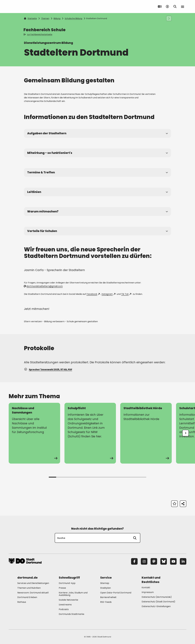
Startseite (30, 18)
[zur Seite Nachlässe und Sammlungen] (34, 433)
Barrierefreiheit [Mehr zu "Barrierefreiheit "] (108, 597)
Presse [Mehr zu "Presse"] (62, 588)
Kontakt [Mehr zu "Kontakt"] (146, 587)
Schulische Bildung (73, 18)
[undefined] (186, 433)
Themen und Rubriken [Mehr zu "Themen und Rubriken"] (29, 588)
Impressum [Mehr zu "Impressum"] (148, 592)
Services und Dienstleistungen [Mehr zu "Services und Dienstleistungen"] (33, 583)
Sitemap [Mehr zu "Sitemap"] (105, 583)
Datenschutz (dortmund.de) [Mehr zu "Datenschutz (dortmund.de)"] (157, 597)
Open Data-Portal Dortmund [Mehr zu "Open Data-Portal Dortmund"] (116, 593)
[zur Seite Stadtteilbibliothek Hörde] (146, 433)
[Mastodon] (154, 561)
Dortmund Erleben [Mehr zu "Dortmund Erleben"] (27, 597)
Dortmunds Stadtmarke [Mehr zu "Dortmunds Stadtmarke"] (71, 614)
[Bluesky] (164, 561)
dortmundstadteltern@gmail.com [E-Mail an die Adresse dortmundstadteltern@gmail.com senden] (43, 286)
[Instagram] (144, 561)
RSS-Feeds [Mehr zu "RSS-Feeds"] (106, 602)
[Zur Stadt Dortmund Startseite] (26, 7)
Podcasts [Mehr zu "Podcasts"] (64, 609)
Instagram (108, 294)
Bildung (57, 18)
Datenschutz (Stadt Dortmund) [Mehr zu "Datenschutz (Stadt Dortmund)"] (158, 602)
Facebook (93, 294)
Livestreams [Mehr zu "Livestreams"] (65, 605)
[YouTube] (173, 561)
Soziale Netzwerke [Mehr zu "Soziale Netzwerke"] (68, 600)
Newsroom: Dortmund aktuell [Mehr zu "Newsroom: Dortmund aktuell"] (33, 593)
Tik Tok (126, 294)
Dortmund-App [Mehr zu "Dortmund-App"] (67, 583)
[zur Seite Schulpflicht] (90, 433)
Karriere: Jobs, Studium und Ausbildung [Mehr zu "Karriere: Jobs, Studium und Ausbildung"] (73, 594)
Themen (45, 18)
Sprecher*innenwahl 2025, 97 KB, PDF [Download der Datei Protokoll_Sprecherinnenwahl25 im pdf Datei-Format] (48, 369)
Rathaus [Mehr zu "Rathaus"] (22, 602)
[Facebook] (134, 561)
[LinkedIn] (183, 561)
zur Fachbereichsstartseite (38, 34)
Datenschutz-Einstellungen (156, 606)
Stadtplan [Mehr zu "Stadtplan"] (105, 588)
